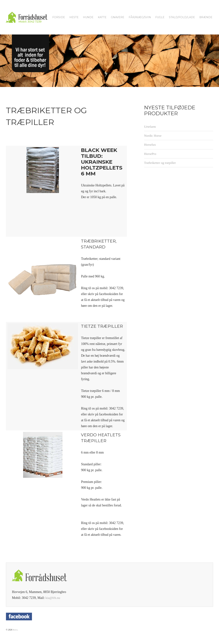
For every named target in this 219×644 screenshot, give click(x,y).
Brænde (206, 17)
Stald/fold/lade (182, 17)
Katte (102, 17)
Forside (59, 17)
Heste (74, 17)
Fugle (160, 17)
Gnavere (118, 17)
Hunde (88, 17)
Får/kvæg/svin (140, 17)
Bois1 (15, 630)
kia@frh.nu (53, 598)
